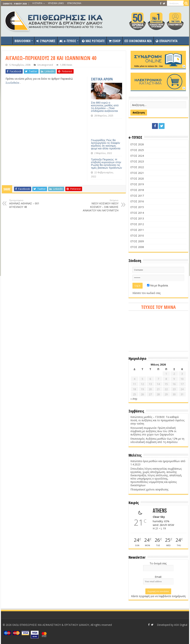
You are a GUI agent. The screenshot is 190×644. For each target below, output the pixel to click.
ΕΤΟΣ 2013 (137, 218)
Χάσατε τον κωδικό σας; (147, 293)
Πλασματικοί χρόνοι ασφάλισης (149, 489)
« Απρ (134, 399)
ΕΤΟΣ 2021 (137, 173)
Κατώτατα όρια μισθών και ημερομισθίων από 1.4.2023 (158, 463)
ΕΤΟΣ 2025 (137, 150)
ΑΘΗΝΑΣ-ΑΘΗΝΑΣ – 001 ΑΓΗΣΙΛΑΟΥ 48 (28, 204)
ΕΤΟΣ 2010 (137, 236)
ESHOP (115, 41)
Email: (158, 577)
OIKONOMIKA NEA (138, 41)
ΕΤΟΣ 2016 (137, 201)
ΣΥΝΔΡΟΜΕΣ (46, 41)
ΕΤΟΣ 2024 (137, 156)
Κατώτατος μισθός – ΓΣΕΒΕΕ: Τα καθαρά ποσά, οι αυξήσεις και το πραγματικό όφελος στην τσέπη (157, 420)
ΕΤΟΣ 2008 (137, 247)
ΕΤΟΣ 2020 (137, 179)
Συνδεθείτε (13, 83)
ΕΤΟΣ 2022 (137, 167)
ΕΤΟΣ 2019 (137, 184)
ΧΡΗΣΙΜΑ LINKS (56, 3)
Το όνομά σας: (158, 563)
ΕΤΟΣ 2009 (137, 241)
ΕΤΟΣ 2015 (137, 207)
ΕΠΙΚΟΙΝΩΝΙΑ (74, 3)
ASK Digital (181, 625)
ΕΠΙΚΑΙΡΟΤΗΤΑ (167, 41)
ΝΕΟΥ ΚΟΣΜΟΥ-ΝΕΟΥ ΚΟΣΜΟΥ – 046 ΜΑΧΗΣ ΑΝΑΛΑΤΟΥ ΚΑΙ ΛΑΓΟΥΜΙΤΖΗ (100, 205)
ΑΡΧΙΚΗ (8, 40)
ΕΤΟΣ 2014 (137, 213)
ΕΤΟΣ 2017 (137, 196)
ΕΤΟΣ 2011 (137, 230)
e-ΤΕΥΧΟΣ (68, 41)
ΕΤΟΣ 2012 (137, 224)
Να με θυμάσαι (158, 285)
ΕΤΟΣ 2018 (137, 190)
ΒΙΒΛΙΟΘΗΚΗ (23, 41)
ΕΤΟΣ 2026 (137, 144)
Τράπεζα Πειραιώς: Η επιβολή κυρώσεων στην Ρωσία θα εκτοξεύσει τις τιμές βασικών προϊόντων (106, 164)
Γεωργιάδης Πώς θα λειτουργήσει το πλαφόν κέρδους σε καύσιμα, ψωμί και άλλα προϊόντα (106, 144)
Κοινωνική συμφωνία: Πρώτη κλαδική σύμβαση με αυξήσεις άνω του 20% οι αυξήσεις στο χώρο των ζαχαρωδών (153, 431)
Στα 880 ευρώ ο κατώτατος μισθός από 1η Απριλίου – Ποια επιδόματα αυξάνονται (105, 107)
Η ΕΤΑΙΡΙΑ (37, 3)
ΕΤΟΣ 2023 (137, 161)
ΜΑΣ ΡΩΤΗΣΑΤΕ (93, 41)
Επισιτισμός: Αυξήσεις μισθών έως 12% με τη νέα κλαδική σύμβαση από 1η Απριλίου (157, 440)
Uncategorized (45, 65)
